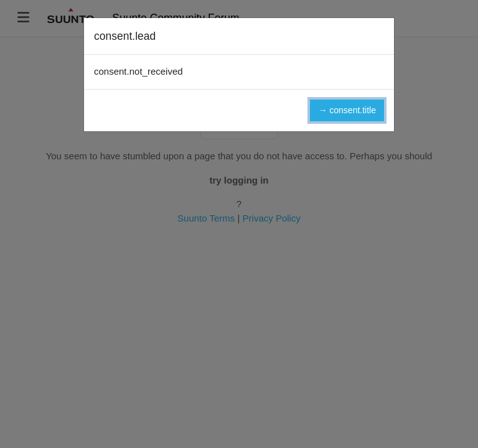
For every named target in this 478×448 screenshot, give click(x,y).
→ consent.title (347, 110)
